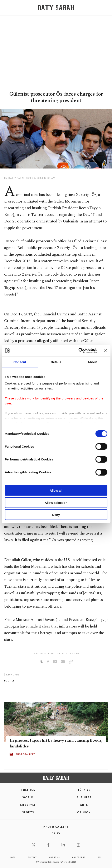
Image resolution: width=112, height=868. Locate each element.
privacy (32, 857)
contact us (79, 857)
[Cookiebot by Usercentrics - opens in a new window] (78, 350)
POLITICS (28, 790)
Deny (56, 515)
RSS (100, 857)
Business (84, 797)
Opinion (84, 812)
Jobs (13, 857)
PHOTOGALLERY (25, 754)
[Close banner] (106, 350)
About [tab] (92, 362)
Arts (84, 805)
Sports (28, 812)
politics (9, 681)
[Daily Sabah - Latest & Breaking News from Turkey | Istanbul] (56, 8)
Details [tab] (56, 362)
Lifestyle (28, 805)
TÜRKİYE (84, 790)
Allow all (56, 490)
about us (54, 857)
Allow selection (56, 502)
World (28, 797)
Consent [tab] (20, 362)
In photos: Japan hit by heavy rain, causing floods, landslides (56, 743)
